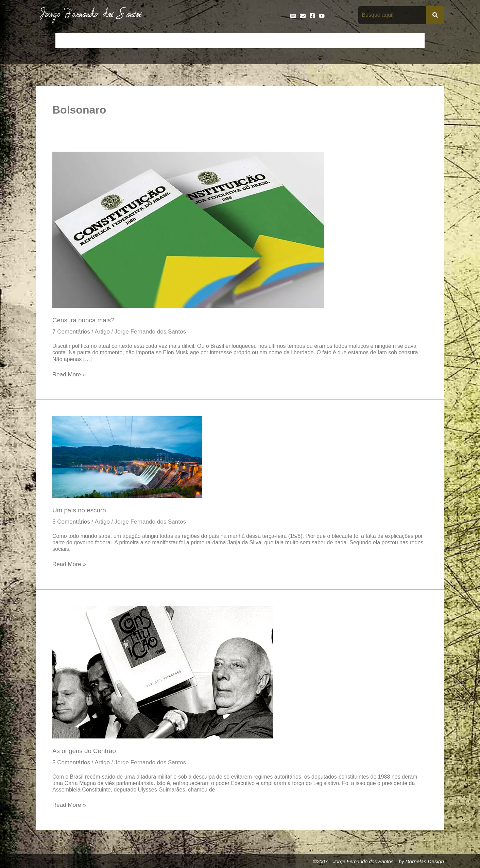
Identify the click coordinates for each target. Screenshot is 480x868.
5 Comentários (72, 523)
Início (66, 41)
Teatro (413, 41)
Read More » (70, 375)
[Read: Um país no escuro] (127, 457)
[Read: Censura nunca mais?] (188, 229)
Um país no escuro (80, 511)
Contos (133, 41)
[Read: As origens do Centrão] (163, 673)
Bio (111, 41)
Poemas (387, 41)
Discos (221, 41)
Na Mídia (358, 41)
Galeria (307, 41)
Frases (281, 41)
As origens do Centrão (85, 752)
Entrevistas (251, 41)
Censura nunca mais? (84, 320)
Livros (331, 41)
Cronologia (192, 41)
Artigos (90, 41)
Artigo (104, 332)
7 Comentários (72, 332)
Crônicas (161, 41)
